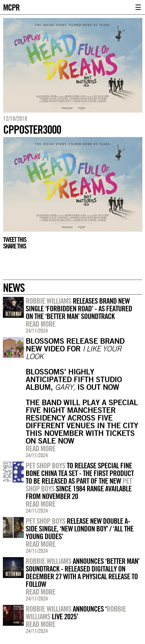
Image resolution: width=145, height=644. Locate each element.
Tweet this (15, 240)
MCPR (11, 7)
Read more (41, 324)
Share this (15, 246)
